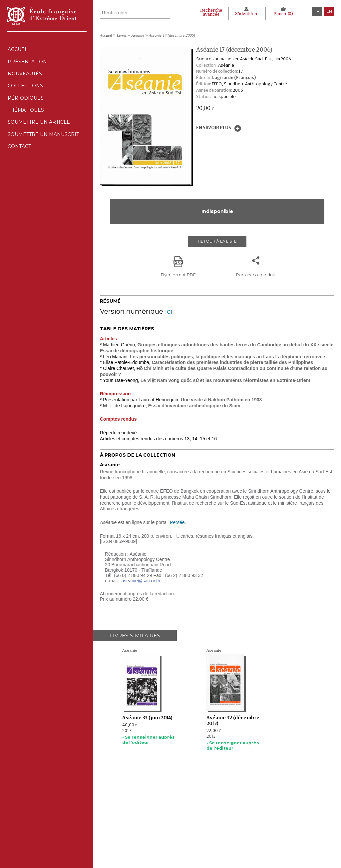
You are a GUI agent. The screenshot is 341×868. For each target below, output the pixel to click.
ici (169, 311)
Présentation (27, 66)
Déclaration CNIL (218, 819)
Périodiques (141, 826)
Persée (177, 522)
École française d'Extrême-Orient (42, 16)
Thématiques (141, 833)
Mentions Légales (219, 813)
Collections (141, 819)
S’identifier (245, 13)
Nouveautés (25, 81)
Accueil (18, 51)
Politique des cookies (222, 826)
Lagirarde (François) (234, 77)
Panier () (283, 13)
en (329, 11)
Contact (19, 172)
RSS (205, 841)
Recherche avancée (207, 12)
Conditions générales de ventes (232, 833)
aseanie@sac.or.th (141, 580)
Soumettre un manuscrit (45, 157)
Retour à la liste (217, 242)
